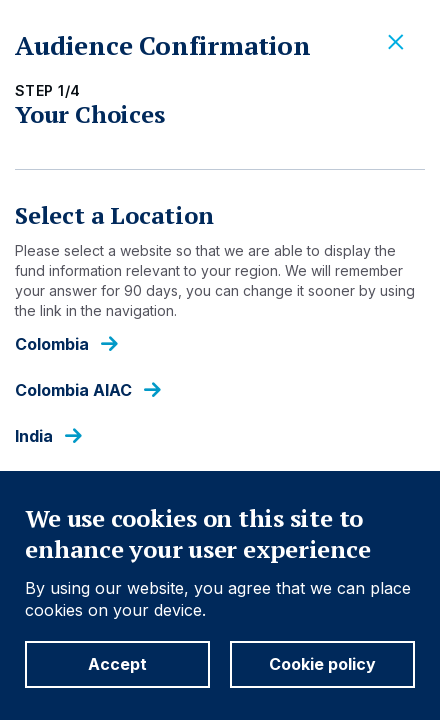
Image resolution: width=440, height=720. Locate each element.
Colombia (52, 344)
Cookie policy (322, 664)
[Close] (396, 43)
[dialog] (220, 360)
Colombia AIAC (73, 390)
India (34, 436)
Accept (117, 664)
